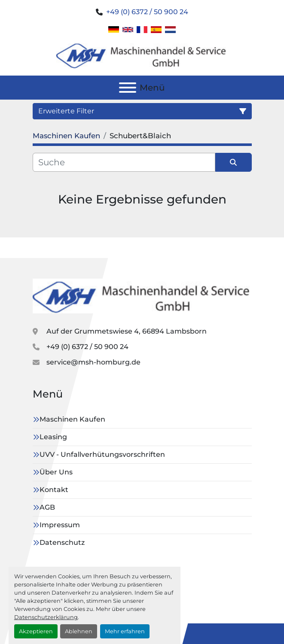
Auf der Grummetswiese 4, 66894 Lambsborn (127, 331)
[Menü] (128, 88)
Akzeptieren (36, 631)
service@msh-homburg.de (93, 362)
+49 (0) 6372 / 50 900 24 (147, 12)
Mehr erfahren (125, 631)
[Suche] (124, 162)
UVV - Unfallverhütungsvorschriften (102, 454)
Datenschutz (62, 542)
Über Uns (56, 472)
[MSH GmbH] (142, 296)
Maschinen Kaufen (72, 419)
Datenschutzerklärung (46, 617)
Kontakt (54, 490)
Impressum (60, 525)
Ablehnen (79, 631)
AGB (47, 507)
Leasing (53, 437)
